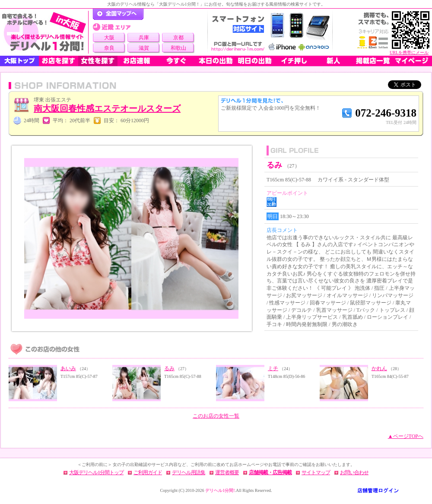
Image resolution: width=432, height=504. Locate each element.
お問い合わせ (354, 472)
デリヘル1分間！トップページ (118, 14)
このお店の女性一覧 (216, 416)
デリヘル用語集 (189, 472)
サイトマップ (316, 472)
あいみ (68, 368)
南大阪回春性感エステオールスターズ (107, 108)
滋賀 (144, 48)
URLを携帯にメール (409, 52)
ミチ (273, 368)
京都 (178, 38)
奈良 (109, 48)
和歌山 (178, 48)
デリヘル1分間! (220, 490)
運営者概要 (227, 472)
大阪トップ (19, 61)
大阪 (109, 38)
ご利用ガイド (148, 472)
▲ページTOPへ (406, 436)
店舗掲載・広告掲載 (270, 472)
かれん (379, 368)
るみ (169, 368)
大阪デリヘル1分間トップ (96, 472)
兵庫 (144, 38)
